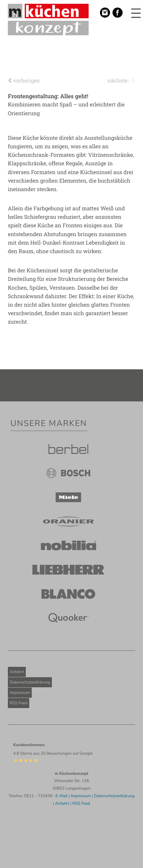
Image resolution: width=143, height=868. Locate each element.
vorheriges (24, 80)
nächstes (121, 80)
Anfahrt (17, 672)
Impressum (20, 693)
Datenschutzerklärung (30, 682)
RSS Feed (19, 703)
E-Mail (62, 796)
